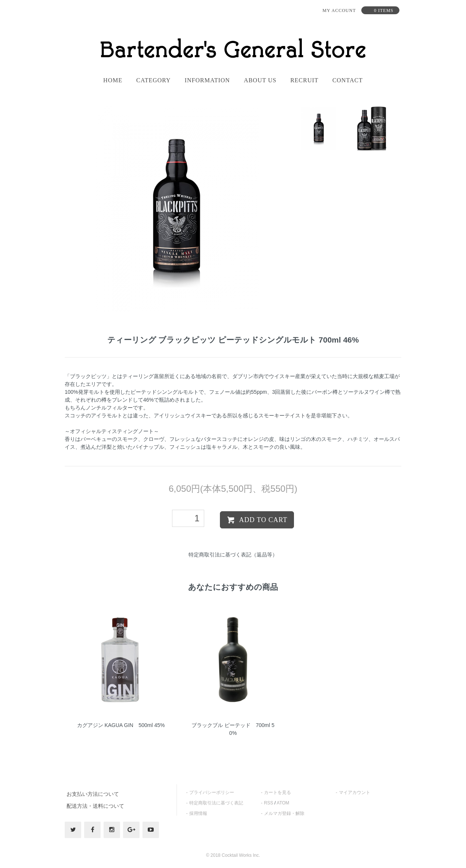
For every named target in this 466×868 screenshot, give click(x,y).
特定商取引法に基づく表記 (216, 803)
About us (260, 80)
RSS (269, 803)
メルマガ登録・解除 (284, 813)
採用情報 (198, 813)
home (113, 80)
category (153, 80)
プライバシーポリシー (212, 792)
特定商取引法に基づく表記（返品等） (233, 555)
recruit (304, 80)
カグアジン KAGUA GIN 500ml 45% (121, 725)
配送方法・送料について (95, 806)
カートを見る (278, 792)
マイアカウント (355, 792)
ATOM (283, 803)
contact (348, 80)
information (207, 80)
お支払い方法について (93, 794)
